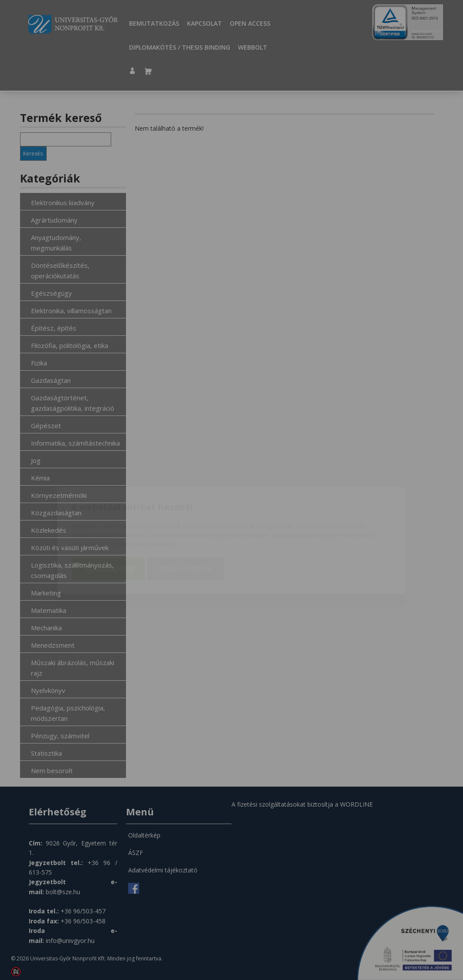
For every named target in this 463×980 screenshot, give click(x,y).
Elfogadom (109, 518)
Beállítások (185, 518)
